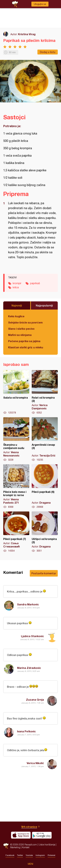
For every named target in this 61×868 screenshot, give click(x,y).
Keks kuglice (16, 316)
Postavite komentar (44, 573)
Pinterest (51, 855)
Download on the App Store (21, 835)
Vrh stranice (29, 827)
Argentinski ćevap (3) (45, 439)
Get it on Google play (42, 835)
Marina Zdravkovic (29, 668)
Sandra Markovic (28, 604)
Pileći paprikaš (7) (16, 532)
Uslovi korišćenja (47, 845)
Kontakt (26, 847)
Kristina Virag (27, 34)
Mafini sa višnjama (20, 335)
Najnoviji (17, 305)
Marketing (15, 847)
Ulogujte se (40, 4)
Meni (30, 864)
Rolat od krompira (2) (45, 392)
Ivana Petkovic (26, 731)
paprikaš (35, 283)
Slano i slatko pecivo (21, 329)
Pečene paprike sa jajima (24, 341)
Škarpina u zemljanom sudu (16, 439)
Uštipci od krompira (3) (45, 532)
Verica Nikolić (35, 763)
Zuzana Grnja (35, 700)
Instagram (40, 855)
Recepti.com (6, 846)
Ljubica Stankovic (32, 636)
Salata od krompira (16, 392)
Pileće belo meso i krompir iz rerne (16, 486)
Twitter (20, 855)
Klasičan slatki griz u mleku (26, 347)
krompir (17, 283)
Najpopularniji (44, 305)
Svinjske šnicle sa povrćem (25, 322)
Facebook (10, 855)
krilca (16, 287)
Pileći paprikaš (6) (45, 486)
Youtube (29, 855)
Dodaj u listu (48, 52)
